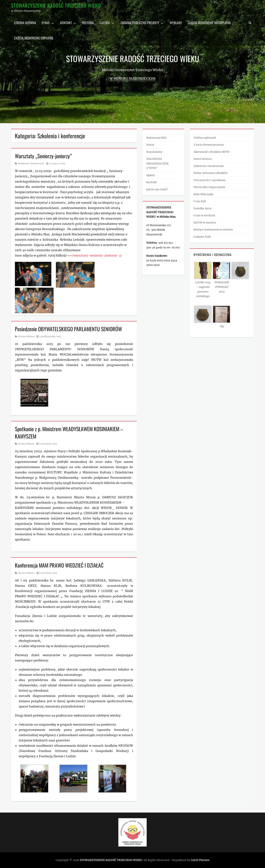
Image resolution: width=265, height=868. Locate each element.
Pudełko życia (203, 208)
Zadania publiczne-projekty (140, 23)
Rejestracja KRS (156, 138)
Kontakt (66, 23)
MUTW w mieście (205, 223)
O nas (46, 23)
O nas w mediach (204, 215)
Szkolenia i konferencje (31, 163)
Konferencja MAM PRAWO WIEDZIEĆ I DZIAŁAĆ (59, 565)
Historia (88, 23)
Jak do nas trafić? (157, 189)
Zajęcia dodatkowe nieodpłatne (209, 23)
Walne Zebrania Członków (211, 173)
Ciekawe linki (202, 237)
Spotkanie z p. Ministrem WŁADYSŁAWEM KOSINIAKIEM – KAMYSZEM (69, 432)
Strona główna (25, 23)
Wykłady (176, 23)
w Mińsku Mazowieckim (132, 79)
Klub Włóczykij (203, 194)
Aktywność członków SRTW (211, 152)
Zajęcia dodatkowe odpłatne (34, 38)
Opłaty (151, 175)
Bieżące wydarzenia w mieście (213, 230)
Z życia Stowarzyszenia (209, 145)
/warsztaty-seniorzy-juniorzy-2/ (97, 255)
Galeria (105, 23)
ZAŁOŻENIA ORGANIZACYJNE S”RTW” (158, 163)
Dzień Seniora (203, 159)
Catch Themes (200, 860)
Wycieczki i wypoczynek (209, 187)
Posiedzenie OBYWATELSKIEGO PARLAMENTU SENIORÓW (68, 329)
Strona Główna (26, 336)
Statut (150, 145)
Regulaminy (154, 152)
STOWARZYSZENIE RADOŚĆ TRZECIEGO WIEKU (56, 5)
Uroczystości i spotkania (209, 180)
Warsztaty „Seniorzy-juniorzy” (43, 156)
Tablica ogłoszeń (205, 138)
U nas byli (200, 201)
